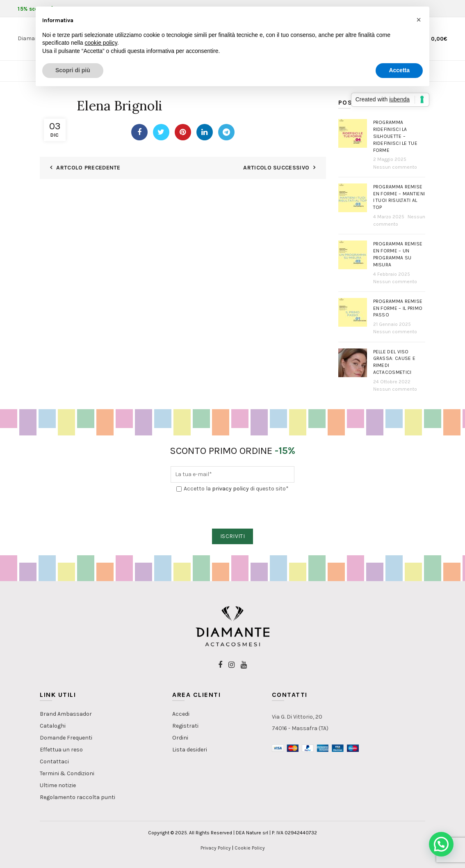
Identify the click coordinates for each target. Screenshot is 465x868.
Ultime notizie (58, 785)
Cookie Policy (250, 848)
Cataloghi (53, 726)
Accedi (181, 714)
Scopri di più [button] (73, 70)
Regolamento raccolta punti (77, 797)
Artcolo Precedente (88, 168)
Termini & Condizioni (67, 773)
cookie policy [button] (101, 43)
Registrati (185, 726)
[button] (441, 844)
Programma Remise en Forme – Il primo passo (398, 308)
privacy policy (230, 489)
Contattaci (54, 762)
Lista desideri (190, 750)
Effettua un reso (61, 750)
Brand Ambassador (66, 714)
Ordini (180, 738)
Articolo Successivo (276, 168)
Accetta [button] (399, 70)
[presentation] (233, 511)
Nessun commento (395, 167)
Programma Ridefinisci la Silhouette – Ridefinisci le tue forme (395, 136)
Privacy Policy (216, 848)
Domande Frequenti (66, 738)
